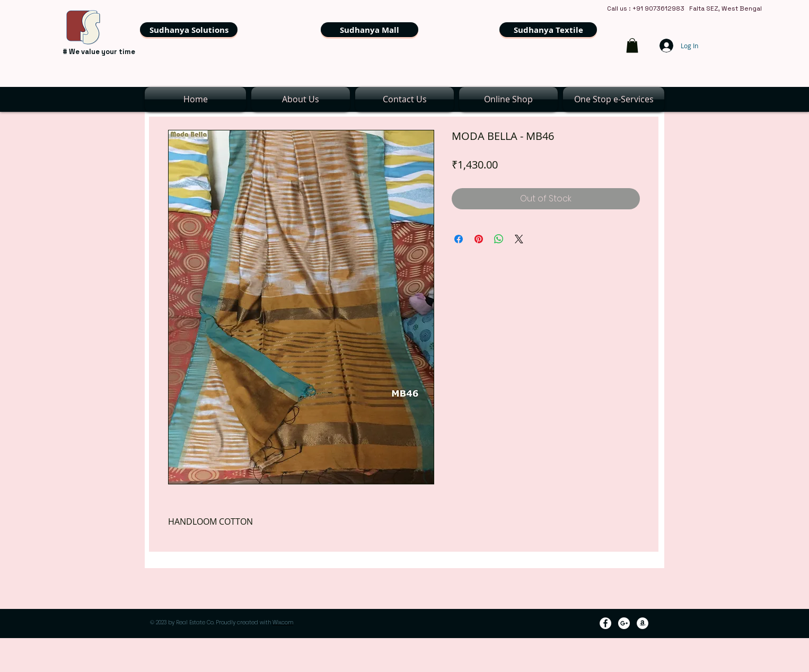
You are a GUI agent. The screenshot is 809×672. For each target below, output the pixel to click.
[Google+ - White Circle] (624, 623)
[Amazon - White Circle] (643, 623)
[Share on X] (519, 239)
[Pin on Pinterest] (479, 239)
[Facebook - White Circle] (605, 623)
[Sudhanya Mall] (370, 30)
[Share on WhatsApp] (499, 239)
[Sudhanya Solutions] (189, 30)
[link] (632, 45)
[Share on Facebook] (459, 239)
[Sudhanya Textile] (548, 30)
